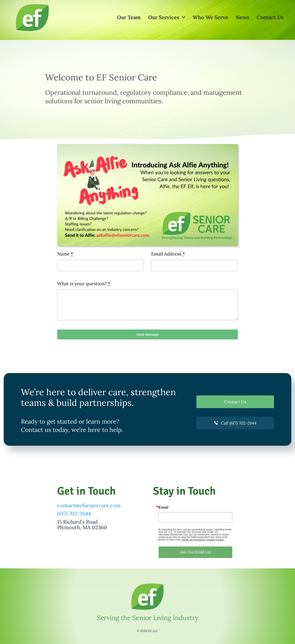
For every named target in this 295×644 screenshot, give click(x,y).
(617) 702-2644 (74, 513)
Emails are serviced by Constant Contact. (203, 540)
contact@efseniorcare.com (89, 505)
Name (65, 254)
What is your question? (84, 283)
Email (164, 507)
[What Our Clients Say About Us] (32, 5)
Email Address (168, 254)
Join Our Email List (195, 552)
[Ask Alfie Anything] (147, 146)
